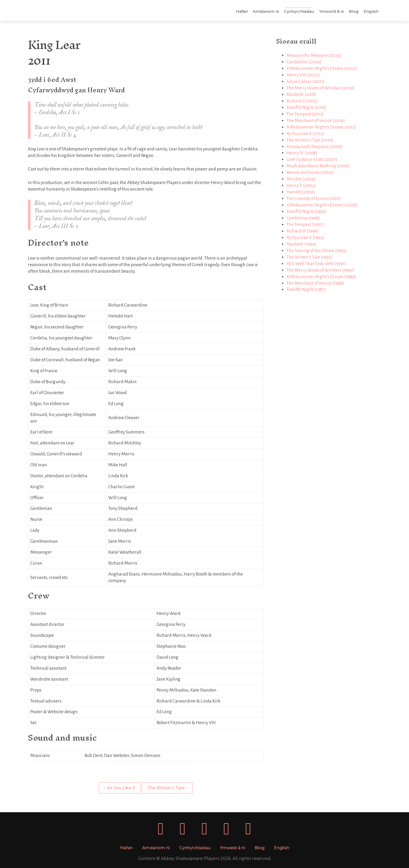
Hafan (240, 11)
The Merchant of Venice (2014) (315, 121)
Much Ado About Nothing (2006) (318, 166)
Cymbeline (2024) (303, 62)
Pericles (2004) (300, 179)
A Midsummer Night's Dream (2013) (321, 127)
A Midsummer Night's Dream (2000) (321, 205)
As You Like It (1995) (305, 238)
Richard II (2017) (301, 101)
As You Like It (120, 788)
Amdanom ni (265, 11)
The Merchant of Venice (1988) (315, 283)
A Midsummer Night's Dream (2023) (321, 68)
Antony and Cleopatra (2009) (314, 147)
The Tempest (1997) (304, 225)
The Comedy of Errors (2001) (313, 198)
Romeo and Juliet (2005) (309, 172)
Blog (352, 11)
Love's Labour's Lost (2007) (311, 159)
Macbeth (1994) (301, 244)
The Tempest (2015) (305, 114)
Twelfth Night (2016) (306, 108)
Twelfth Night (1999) (306, 212)
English (370, 11)
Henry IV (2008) (301, 153)
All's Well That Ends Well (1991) (316, 264)
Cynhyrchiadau (298, 11)
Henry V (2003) (301, 185)
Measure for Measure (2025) (313, 55)
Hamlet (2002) (300, 192)
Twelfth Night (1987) (306, 289)
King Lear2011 (55, 53)
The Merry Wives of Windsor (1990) (320, 270)
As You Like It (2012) (305, 134)
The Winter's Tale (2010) (309, 140)
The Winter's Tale (168, 788)
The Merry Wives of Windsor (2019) (320, 88)
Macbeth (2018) (301, 94)
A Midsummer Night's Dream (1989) (321, 277)
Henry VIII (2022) (303, 75)
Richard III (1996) (302, 231)
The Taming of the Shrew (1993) (316, 251)
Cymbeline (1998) (303, 218)
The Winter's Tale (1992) (309, 257)
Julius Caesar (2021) (305, 81)
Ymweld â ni (330, 11)
